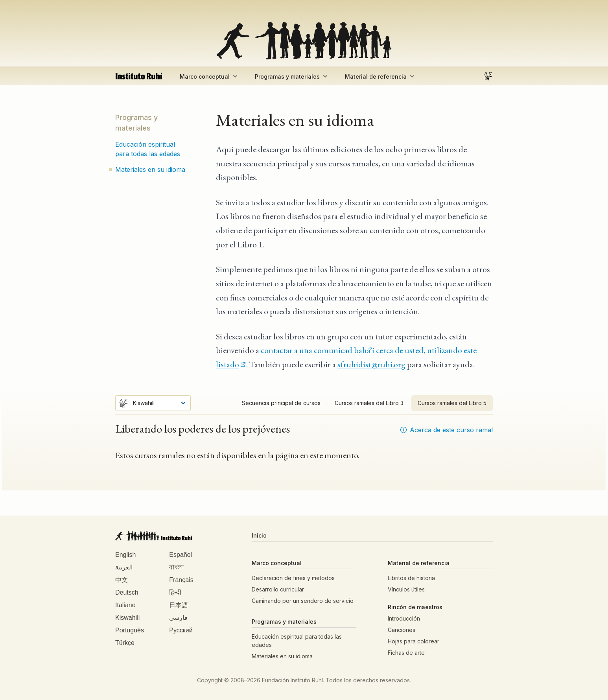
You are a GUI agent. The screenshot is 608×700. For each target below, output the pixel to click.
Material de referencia (380, 76)
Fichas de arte (406, 653)
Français (181, 580)
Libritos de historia (411, 578)
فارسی (178, 618)
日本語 (179, 605)
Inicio (259, 535)
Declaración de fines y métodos (293, 578)
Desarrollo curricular (278, 589)
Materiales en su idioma (150, 169)
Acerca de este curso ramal (446, 430)
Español (181, 555)
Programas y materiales (292, 76)
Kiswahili (127, 618)
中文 (122, 580)
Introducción (404, 618)
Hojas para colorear (414, 641)
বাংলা (177, 567)
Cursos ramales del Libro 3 (369, 403)
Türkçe (125, 643)
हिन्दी (175, 592)
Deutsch (127, 592)
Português (130, 630)
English (125, 555)
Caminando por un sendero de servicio (303, 601)
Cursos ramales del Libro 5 (452, 403)
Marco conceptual (209, 76)
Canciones (402, 630)
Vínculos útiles (406, 589)
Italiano (125, 605)
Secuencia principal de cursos (281, 403)
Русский (181, 630)
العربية (124, 567)
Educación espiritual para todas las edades (148, 149)
